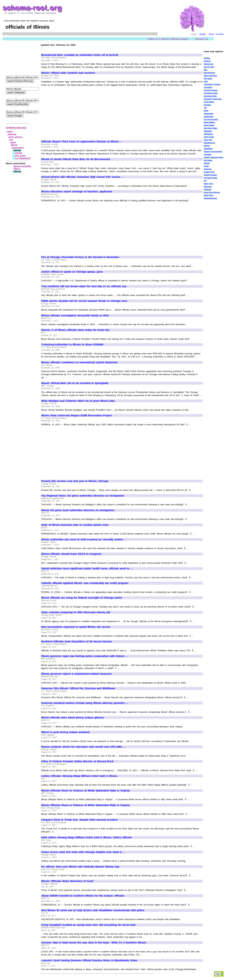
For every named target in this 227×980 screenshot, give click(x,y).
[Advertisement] (70, 112)
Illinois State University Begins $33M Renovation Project (76, 415)
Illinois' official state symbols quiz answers (68, 73)
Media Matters (209, 123)
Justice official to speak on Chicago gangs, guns (72, 272)
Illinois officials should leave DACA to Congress (71, 554)
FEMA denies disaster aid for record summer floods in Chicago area (84, 301)
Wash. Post (208, 184)
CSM (206, 82)
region (10, 132)
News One (208, 140)
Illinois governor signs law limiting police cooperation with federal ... (84, 656)
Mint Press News (211, 128)
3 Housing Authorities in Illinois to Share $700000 (72, 345)
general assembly (22, 166)
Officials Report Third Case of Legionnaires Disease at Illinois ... (82, 142)
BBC (206, 70)
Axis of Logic (209, 67)
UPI (205, 181)
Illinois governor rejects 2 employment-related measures (76, 674)
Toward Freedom (210, 175)
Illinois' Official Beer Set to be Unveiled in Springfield (75, 383)
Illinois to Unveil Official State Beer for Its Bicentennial (75, 159)
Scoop (206, 166)
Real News (208, 160)
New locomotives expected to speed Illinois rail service (76, 627)
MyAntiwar (208, 131)
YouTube (220, 34)
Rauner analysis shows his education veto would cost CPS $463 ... (83, 747)
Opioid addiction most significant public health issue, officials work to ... (87, 568)
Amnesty (207, 61)
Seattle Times (209, 172)
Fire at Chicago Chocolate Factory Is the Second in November (80, 257)
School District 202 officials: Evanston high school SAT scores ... (82, 177)
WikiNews (208, 190)
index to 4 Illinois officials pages (168, 39)
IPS (205, 108)
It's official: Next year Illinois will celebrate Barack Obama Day (80, 867)
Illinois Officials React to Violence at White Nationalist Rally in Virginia (85, 791)
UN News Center (211, 178)
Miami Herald (209, 125)
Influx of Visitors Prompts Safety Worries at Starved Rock (77, 761)
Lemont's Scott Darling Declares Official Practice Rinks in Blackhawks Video (89, 960)
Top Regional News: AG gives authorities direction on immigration (83, 496)
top (218, 974)
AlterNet (207, 58)
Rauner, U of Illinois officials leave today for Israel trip (75, 330)
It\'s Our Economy (211, 120)
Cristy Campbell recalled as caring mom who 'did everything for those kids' (89, 925)
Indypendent (209, 117)
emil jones (20, 156)
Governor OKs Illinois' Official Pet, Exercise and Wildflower (78, 688)
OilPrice (207, 146)
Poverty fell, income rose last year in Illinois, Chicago (75, 481)
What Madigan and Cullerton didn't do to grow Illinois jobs (78, 401)
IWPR (206, 111)
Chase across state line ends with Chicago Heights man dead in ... (83, 852)
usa (11, 140)
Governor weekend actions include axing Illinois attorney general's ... (85, 703)
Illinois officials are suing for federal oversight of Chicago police (82, 598)
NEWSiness (208, 134)
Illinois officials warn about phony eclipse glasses (73, 718)
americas (12, 134)
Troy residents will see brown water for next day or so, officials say (84, 286)
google (203, 34)
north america (15, 137)
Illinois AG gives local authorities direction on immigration (78, 510)
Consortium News (211, 93)
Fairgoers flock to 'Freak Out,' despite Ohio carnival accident (79, 820)
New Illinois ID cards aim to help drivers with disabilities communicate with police (93, 910)
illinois (14, 145)
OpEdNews (208, 149)
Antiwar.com (208, 64)
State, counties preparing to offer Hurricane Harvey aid (76, 612)
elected (19, 153)
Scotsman (208, 169)
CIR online (208, 79)
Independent (209, 114)
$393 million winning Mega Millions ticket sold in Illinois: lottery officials (87, 837)
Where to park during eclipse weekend (65, 732)
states (13, 142)
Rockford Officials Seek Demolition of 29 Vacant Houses (76, 641)
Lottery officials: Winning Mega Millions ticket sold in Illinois (79, 776)
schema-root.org (16, 128)
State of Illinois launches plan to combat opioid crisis (75, 525)
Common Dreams (211, 90)
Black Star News (210, 76)
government (18, 148)
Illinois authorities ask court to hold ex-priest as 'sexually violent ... (83, 539)
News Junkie (209, 137)
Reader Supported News (214, 158)
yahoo (211, 34)
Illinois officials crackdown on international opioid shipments (79, 362)
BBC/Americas (209, 73)
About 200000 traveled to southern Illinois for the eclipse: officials (83, 896)
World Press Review (212, 193)
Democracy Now (210, 96)
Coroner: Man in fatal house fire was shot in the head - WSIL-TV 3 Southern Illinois (94, 943)
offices (17, 169)
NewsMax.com (209, 143)
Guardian (207, 105)
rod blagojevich (23, 158)
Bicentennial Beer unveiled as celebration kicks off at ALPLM (80, 55)
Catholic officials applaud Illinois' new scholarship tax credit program (85, 583)
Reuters (207, 163)
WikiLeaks (208, 187)
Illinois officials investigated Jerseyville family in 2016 (75, 316)
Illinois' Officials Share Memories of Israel (67, 881)
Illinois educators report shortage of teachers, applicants (77, 192)
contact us (202, 39)
